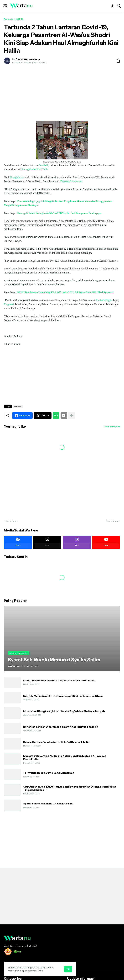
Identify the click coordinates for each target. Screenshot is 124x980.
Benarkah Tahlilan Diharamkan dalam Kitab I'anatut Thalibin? (61, 727)
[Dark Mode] (112, 6)
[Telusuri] (119, 6)
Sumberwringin (104, 300)
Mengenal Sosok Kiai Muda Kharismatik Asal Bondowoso (59, 680)
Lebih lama (112, 521)
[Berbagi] (117, 61)
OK (68, 969)
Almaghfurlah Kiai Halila (35, 169)
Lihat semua (110, 427)
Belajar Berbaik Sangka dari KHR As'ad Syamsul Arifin (56, 742)
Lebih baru (12, 521)
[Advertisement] (62, 91)
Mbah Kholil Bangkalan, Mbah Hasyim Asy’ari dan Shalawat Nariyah (64, 711)
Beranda (8, 19)
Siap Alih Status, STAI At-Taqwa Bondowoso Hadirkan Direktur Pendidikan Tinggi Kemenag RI (70, 788)
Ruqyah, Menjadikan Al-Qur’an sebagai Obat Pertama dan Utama (63, 696)
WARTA (19, 19)
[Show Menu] (5, 6)
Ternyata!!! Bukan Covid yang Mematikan (49, 773)
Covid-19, (44, 165)
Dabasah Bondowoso (71, 181)
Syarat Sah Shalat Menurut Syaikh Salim (48, 803)
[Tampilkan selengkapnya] (72, 416)
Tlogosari (9, 304)
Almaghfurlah (17, 177)
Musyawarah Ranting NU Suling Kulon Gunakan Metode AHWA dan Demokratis (65, 757)
